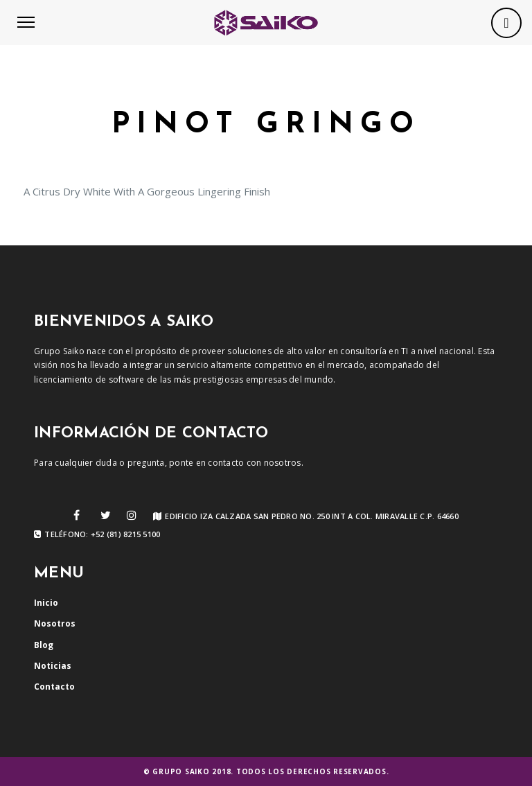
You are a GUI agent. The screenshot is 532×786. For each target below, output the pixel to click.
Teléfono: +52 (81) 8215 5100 (97, 534)
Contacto (54, 687)
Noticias (53, 666)
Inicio (46, 603)
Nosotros (55, 623)
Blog (44, 645)
